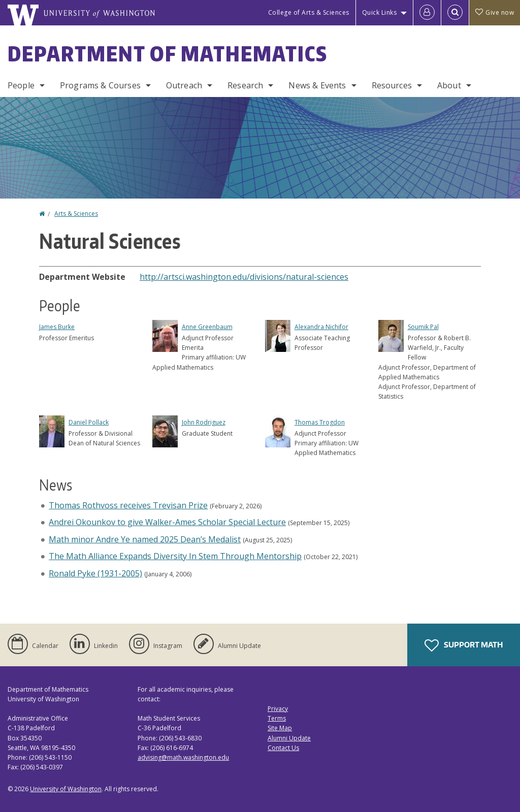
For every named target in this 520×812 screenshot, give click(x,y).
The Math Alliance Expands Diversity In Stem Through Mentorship (175, 556)
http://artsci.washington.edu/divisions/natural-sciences (244, 277)
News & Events (317, 85)
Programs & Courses (100, 85)
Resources (392, 85)
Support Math (464, 645)
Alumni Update (289, 738)
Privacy (278, 709)
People (21, 85)
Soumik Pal (423, 327)
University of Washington (66, 789)
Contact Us (283, 748)
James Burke (57, 327)
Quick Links (380, 12)
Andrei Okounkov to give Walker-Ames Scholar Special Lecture (167, 522)
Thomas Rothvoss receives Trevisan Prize (128, 505)
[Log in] (427, 13)
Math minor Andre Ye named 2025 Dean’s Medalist (145, 539)
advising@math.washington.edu (183, 757)
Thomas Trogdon (320, 422)
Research (245, 85)
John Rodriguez (204, 422)
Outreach (184, 85)
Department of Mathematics (168, 54)
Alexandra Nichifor (321, 327)
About (449, 85)
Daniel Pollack (89, 422)
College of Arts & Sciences (309, 12)
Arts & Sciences (76, 214)
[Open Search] (455, 13)
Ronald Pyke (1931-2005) (95, 573)
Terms (277, 718)
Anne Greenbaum (207, 327)
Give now (495, 12)
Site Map (280, 728)
